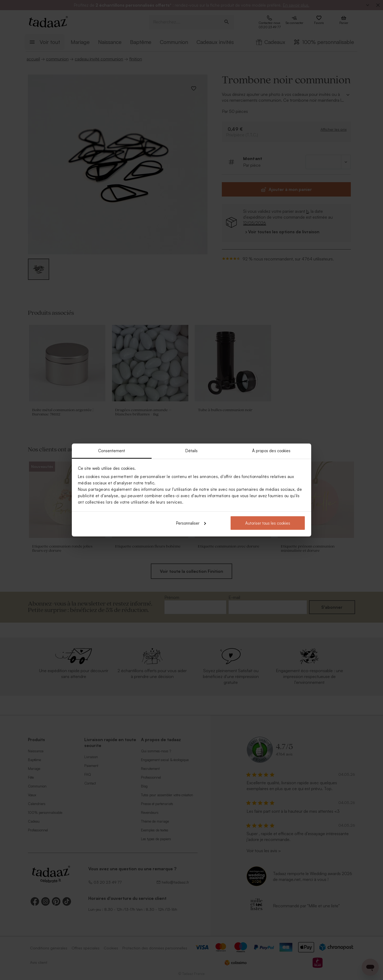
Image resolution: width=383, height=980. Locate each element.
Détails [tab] (192, 451)
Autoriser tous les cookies (268, 523)
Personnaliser (191, 523)
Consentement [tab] (112, 451)
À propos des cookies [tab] (271, 451)
